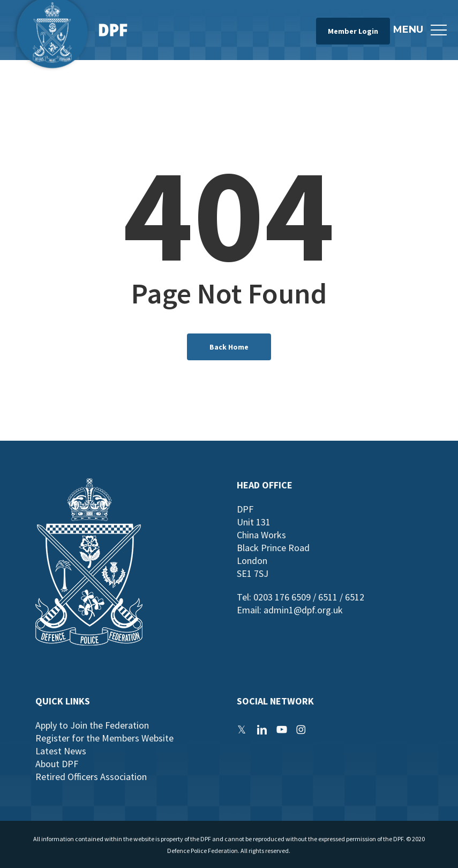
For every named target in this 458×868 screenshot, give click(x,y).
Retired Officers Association (91, 777)
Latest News (61, 751)
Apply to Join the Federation (92, 725)
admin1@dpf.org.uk (303, 610)
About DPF (57, 764)
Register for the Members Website (104, 738)
